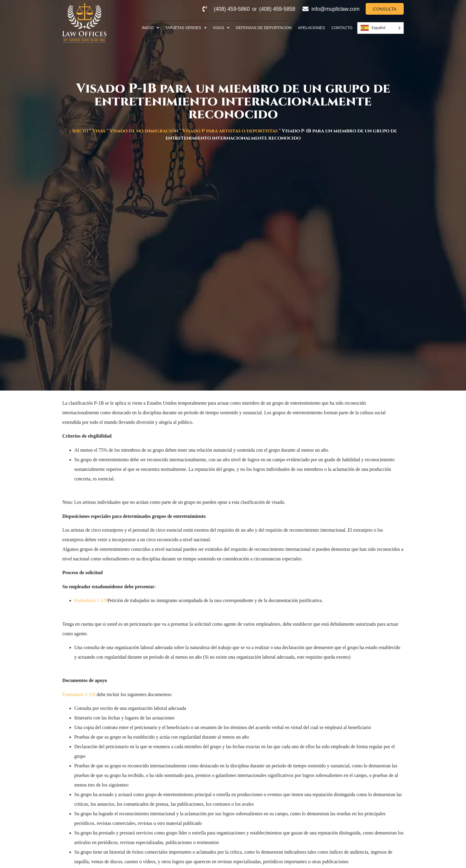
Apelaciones (311, 28)
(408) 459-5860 (232, 9)
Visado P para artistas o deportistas (230, 131)
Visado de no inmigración (144, 131)
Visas (221, 28)
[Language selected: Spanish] (380, 28)
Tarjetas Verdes (186, 28)
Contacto (342, 28)
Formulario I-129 (91, 600)
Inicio (150, 28)
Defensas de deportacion (264, 28)
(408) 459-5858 (277, 9)
